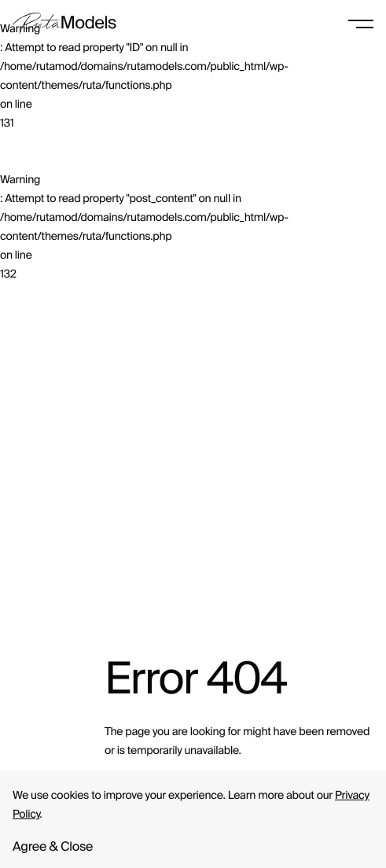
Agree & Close (53, 847)
